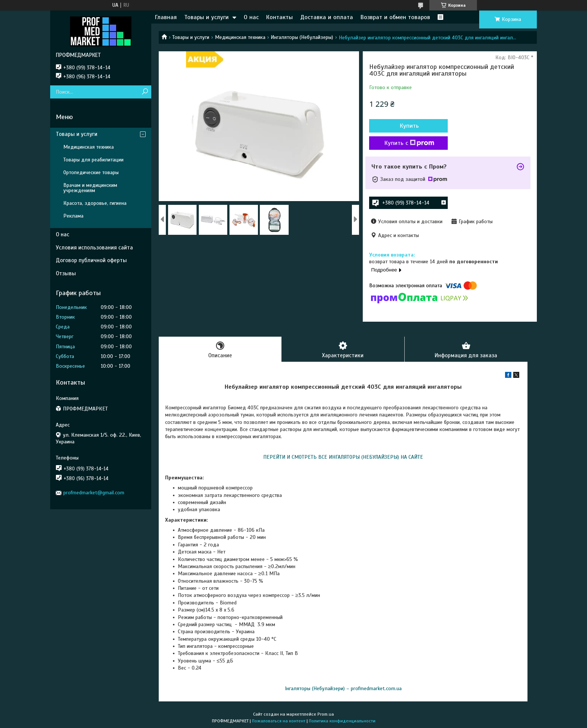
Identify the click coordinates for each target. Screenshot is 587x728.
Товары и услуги (206, 17)
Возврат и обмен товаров (395, 17)
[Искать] (145, 92)
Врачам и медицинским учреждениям (90, 188)
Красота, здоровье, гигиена (95, 203)
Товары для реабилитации (93, 160)
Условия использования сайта (94, 248)
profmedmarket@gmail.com (94, 493)
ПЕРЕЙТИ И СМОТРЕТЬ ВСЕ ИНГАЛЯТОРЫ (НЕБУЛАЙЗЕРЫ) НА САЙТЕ (343, 457)
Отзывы (66, 273)
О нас (251, 17)
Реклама (73, 216)
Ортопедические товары (91, 172)
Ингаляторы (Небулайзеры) (302, 37)
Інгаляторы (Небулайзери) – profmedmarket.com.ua (343, 688)
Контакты (279, 17)
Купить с (409, 143)
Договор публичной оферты (91, 260)
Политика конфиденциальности (342, 721)
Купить (409, 126)
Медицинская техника (240, 37)
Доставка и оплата (327, 17)
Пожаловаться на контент (279, 721)
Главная (166, 17)
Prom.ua (326, 714)
